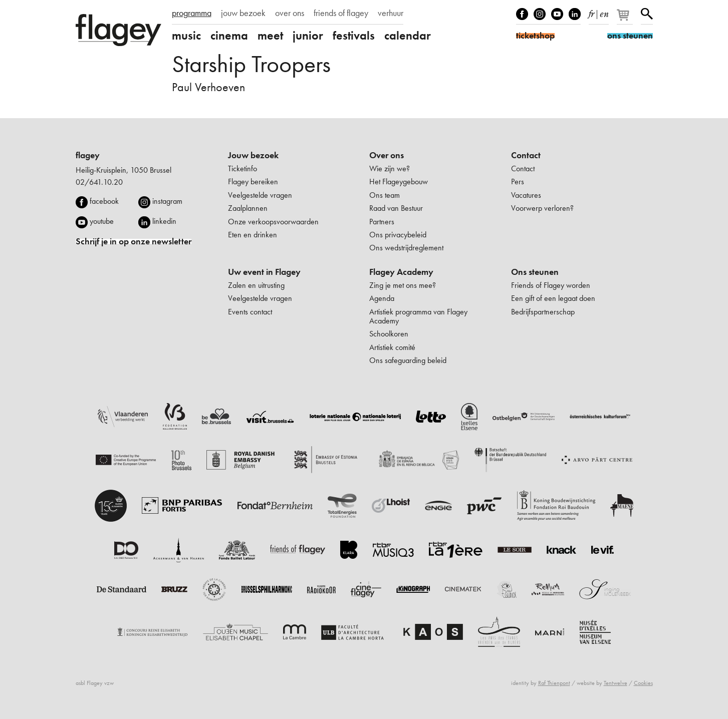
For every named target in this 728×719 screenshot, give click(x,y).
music (186, 36)
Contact (526, 155)
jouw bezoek (243, 13)
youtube (102, 221)
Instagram (540, 14)
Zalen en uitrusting (256, 285)
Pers (518, 182)
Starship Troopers (251, 64)
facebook (104, 201)
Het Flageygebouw (399, 182)
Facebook (522, 14)
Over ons (387, 155)
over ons (290, 13)
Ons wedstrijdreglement (406, 248)
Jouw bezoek (253, 155)
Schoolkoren (389, 334)
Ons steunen (535, 272)
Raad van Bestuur (396, 208)
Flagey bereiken (253, 182)
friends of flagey (341, 13)
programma (192, 13)
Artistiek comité (392, 347)
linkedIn (575, 14)
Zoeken (647, 14)
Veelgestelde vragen (260, 195)
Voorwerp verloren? (542, 208)
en (604, 12)
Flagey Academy (401, 272)
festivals (354, 36)
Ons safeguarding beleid (408, 360)
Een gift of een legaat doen (553, 298)
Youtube (557, 14)
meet (270, 36)
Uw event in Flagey (264, 272)
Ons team (385, 195)
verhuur (391, 13)
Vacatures (526, 195)
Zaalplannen (248, 208)
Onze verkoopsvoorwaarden (273, 222)
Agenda (382, 298)
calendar (408, 36)
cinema (229, 36)
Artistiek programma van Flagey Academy (418, 316)
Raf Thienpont (554, 683)
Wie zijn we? (390, 168)
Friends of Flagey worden (551, 285)
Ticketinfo (242, 168)
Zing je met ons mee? (403, 285)
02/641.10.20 (99, 182)
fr (591, 12)
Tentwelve (616, 683)
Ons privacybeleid (398, 235)
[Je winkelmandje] (626, 19)
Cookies (643, 683)
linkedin (164, 221)
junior (308, 36)
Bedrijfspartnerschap (543, 312)
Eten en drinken (253, 235)
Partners (382, 222)
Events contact (250, 312)
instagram (167, 201)
